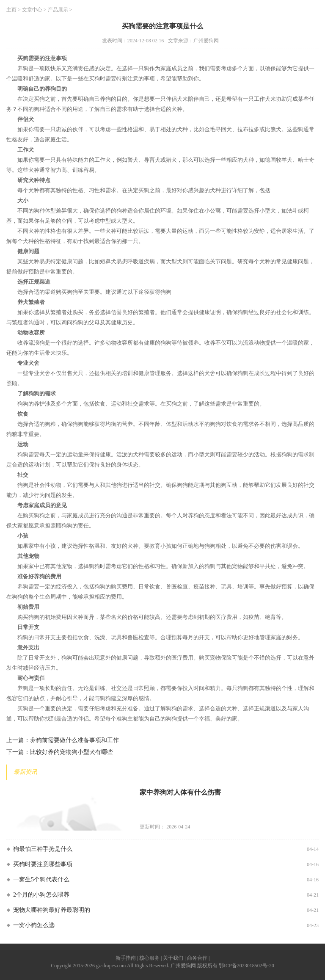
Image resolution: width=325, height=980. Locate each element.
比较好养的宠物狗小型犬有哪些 (72, 752)
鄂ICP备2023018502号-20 (247, 966)
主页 (11, 10)
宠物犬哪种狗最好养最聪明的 (52, 910)
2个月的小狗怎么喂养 (41, 895)
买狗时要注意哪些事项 (43, 864)
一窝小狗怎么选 (34, 925)
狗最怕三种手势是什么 (43, 849)
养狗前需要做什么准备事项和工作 (74, 740)
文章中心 (32, 10)
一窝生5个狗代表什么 (41, 879)
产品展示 (58, 10)
